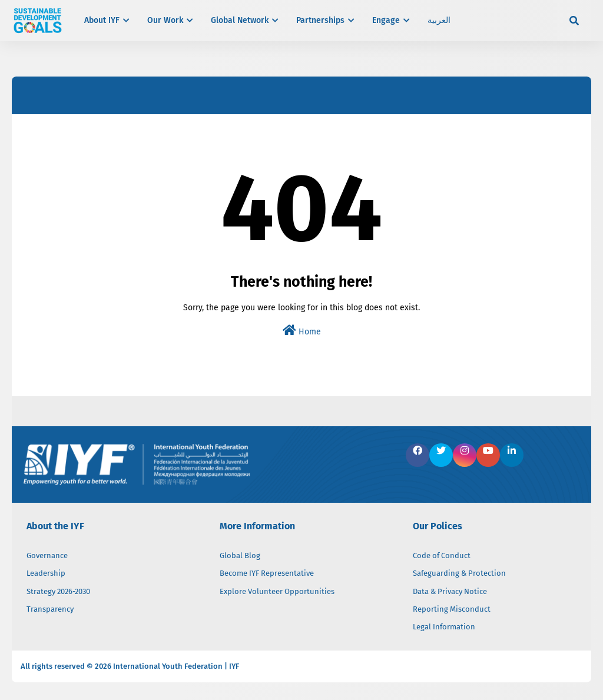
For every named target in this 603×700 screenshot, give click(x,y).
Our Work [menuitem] (165, 20)
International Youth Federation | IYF (176, 666)
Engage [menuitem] (386, 20)
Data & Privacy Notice (450, 591)
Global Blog (240, 555)
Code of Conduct (442, 555)
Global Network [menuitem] (240, 20)
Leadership (46, 573)
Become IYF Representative (267, 573)
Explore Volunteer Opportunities (277, 591)
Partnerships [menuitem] (320, 20)
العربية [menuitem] (439, 20)
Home (302, 331)
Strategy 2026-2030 (58, 591)
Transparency (50, 609)
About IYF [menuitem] (102, 20)
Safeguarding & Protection (459, 573)
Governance (47, 555)
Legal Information (444, 627)
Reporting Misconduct (452, 609)
